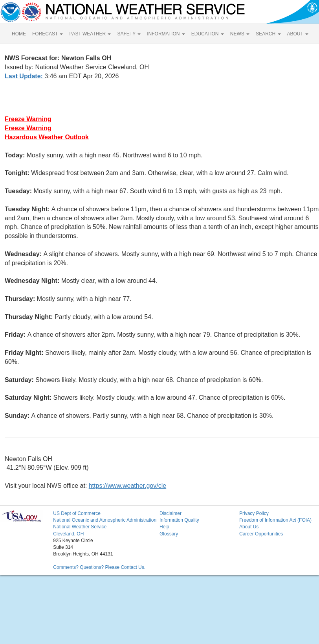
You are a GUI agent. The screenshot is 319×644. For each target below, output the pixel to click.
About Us (249, 527)
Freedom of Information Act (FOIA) (275, 520)
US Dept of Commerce (77, 513)
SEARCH (268, 34)
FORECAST (48, 34)
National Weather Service (80, 527)
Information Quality (179, 520)
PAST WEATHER (90, 34)
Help (164, 527)
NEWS (240, 34)
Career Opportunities (261, 534)
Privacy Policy (254, 513)
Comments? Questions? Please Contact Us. (99, 567)
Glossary (169, 534)
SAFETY (129, 34)
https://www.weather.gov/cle (127, 486)
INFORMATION (166, 34)
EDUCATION (208, 34)
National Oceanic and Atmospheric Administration (105, 520)
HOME (19, 34)
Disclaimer (170, 513)
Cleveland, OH (68, 534)
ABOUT (298, 34)
